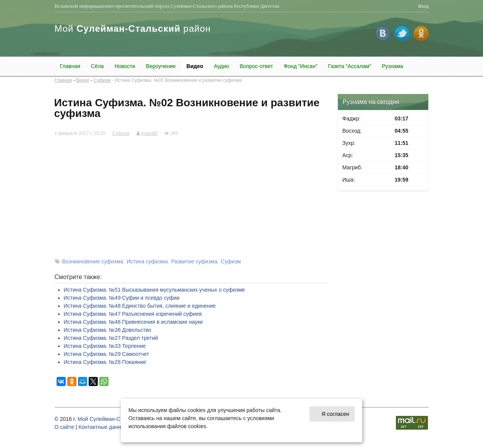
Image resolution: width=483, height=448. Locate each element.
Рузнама (392, 66)
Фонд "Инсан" (300, 66)
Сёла (97, 66)
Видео (195, 66)
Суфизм (102, 80)
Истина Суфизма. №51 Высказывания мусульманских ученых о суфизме (154, 290)
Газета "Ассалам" (350, 66)
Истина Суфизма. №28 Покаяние (105, 362)
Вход (423, 6)
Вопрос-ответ (256, 66)
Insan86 (149, 133)
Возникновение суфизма (93, 261)
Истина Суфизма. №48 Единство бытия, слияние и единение (140, 306)
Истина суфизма (147, 261)
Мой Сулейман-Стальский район (118, 419)
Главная (70, 66)
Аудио (222, 66)
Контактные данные (103, 427)
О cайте (64, 427)
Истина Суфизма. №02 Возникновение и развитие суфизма (178, 80)
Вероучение (161, 66)
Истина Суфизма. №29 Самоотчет (106, 354)
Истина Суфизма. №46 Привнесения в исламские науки (133, 322)
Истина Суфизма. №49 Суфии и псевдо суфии (122, 298)
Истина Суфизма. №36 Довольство (108, 330)
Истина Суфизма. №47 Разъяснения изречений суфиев (133, 314)
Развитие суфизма (194, 261)
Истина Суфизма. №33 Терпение (105, 346)
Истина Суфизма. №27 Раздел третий (111, 338)
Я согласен (336, 414)
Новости (125, 66)
